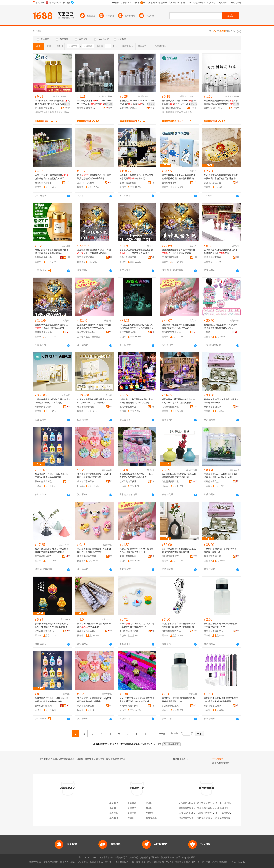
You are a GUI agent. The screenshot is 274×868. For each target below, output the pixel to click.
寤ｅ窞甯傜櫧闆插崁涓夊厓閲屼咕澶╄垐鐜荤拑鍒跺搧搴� (171, 108)
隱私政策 (155, 858)
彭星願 (149, 803)
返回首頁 (158, 744)
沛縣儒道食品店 (211, 482)
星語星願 (132, 803)
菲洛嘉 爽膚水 (222, 808)
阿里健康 (223, 862)
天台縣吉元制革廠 (187, 803)
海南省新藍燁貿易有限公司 (228, 818)
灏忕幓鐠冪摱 (168, 112)
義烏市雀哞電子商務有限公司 (171, 183)
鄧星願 (149, 808)
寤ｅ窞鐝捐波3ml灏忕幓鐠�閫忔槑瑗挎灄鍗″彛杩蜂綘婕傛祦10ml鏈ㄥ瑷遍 (179, 102)
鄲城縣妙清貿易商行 (129, 706)
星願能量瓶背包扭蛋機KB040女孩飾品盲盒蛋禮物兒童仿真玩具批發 (221, 326)
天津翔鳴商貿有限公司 (171, 257)
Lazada (241, 862)
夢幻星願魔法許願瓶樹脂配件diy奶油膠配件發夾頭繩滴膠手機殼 (94, 476)
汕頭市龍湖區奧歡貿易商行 (171, 407)
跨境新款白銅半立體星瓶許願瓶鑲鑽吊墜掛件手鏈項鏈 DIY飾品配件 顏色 (179, 625)
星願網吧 (114, 803)
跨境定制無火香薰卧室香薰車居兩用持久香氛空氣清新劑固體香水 (52, 252)
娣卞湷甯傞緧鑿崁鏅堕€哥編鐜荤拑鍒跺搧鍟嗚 (129, 108)
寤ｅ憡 (67, 104)
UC (194, 862)
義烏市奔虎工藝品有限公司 (45, 482)
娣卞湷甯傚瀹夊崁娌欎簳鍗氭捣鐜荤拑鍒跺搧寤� (87, 108)
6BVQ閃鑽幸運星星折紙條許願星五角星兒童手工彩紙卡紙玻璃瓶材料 (137, 700)
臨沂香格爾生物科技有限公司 (45, 257)
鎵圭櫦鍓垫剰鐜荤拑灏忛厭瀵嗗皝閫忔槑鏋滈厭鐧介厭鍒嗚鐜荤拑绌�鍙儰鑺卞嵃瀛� (221, 102)
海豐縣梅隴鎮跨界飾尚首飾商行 (171, 631)
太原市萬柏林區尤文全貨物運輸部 (213, 808)
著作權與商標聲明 (119, 858)
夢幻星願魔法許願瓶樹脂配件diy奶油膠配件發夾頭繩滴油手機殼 (94, 550)
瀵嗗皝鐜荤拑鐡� (43, 112)
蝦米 (149, 862)
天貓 (101, 862)
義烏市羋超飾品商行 (87, 556)
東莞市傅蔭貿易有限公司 (87, 257)
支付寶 (201, 862)
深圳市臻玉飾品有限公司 (45, 631)
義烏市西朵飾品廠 (86, 482)
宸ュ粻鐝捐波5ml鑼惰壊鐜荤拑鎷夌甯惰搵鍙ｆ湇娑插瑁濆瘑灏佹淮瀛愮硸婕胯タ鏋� (52, 102)
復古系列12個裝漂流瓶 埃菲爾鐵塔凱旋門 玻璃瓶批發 (94, 625)
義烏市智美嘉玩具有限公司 (87, 332)
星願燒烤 (114, 813)
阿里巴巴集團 (35, 862)
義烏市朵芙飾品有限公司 (87, 706)
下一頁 (161, 734)
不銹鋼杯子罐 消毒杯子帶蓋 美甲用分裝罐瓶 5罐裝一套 (221, 401)
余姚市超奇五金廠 (128, 332)
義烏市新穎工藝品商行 (214, 257)
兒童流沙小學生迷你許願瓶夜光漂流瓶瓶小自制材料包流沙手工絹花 (179, 326)
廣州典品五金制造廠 (129, 631)
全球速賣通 (82, 862)
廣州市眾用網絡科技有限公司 (229, 813)
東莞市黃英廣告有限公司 (129, 556)
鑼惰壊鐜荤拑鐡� (61, 112)
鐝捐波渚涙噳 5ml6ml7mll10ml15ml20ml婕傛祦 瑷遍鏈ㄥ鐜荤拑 (137, 102)
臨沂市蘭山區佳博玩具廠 (129, 482)
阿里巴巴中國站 (68, 862)
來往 (208, 862)
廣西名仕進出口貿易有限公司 (229, 803)
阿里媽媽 (141, 862)
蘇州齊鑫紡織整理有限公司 (191, 808)
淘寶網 (93, 862)
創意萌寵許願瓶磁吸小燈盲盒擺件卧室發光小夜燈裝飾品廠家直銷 (52, 476)
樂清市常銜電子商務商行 (171, 332)
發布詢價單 (218, 759)
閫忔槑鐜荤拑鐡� (183, 112)
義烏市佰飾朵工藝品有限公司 (87, 631)
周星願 (113, 808)
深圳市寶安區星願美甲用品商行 (214, 556)
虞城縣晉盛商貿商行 (44, 332)
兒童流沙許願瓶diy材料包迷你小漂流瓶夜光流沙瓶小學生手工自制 (94, 326)
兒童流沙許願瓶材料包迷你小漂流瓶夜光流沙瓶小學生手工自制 (136, 550)
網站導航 (191, 858)
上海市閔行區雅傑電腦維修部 (192, 813)
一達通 (233, 862)
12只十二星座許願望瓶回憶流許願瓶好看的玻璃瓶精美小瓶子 (52, 177)
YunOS (170, 862)
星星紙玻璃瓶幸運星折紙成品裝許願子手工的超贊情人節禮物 (94, 252)
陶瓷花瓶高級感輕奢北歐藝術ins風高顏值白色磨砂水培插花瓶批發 (179, 550)
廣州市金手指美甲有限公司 (214, 407)
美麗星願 (132, 813)
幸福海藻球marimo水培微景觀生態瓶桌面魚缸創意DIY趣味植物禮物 (221, 476)
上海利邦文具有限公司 (87, 183)
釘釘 (214, 862)
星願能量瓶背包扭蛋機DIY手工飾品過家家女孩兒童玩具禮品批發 (136, 476)
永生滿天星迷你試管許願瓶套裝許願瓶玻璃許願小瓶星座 (221, 252)
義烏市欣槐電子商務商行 (129, 257)
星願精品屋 (151, 818)
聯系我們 (180, 858)
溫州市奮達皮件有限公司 (209, 803)
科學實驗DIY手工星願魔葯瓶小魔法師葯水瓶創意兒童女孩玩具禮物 (136, 401)
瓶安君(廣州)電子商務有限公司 (45, 556)
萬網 (188, 862)
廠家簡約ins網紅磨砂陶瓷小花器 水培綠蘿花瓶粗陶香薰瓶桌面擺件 (179, 476)
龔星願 (131, 818)
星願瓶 (185, 759)
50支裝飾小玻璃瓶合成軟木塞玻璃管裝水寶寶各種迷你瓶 (136, 177)
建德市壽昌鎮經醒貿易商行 (129, 183)
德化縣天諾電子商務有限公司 (171, 556)
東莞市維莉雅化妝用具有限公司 (193, 818)
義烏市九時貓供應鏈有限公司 (45, 706)
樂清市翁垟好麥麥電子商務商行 (45, 183)
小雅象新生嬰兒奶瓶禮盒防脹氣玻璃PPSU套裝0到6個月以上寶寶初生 (52, 401)
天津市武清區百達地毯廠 (214, 183)
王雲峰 (207, 332)
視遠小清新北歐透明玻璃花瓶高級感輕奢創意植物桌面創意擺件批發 (52, 550)
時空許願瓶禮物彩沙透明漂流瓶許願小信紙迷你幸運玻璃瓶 (94, 177)
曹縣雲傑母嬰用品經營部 (87, 407)
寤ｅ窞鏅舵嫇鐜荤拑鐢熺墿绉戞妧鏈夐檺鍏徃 (45, 108)
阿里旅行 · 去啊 (127, 862)
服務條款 (144, 858)
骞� (67, 108)
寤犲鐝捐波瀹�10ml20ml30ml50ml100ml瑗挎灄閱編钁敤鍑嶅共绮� (95, 102)
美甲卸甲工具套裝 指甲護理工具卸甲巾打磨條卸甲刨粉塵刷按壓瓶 (221, 700)
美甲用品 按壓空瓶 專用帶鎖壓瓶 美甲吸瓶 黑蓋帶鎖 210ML (221, 625)
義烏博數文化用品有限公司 (129, 407)
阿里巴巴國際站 (51, 862)
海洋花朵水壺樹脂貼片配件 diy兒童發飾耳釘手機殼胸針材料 (137, 625)
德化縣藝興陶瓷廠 (170, 482)
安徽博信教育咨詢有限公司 (210, 813)
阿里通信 (179, 862)
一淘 (116, 862)
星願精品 (132, 808)
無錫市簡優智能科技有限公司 (45, 407)
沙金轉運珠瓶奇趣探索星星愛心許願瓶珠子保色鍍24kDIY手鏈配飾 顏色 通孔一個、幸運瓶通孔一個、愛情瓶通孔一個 (52, 625)
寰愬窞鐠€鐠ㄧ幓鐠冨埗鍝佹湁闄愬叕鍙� (214, 108)
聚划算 (108, 862)
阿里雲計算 (159, 862)
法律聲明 (134, 858)
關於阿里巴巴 (168, 858)
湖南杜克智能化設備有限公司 (211, 818)
